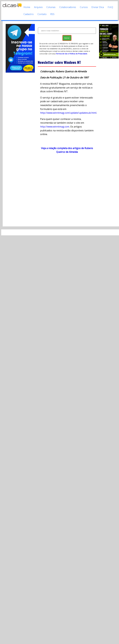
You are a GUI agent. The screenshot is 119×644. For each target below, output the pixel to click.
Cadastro (29, 14)
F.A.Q (110, 7)
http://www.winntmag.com (55, 127)
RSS (52, 14)
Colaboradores (68, 7)
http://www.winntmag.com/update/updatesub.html (68, 113)
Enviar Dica (98, 7)
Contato (42, 14)
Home (27, 7)
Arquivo (38, 7)
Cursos (84, 7)
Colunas (51, 7)
